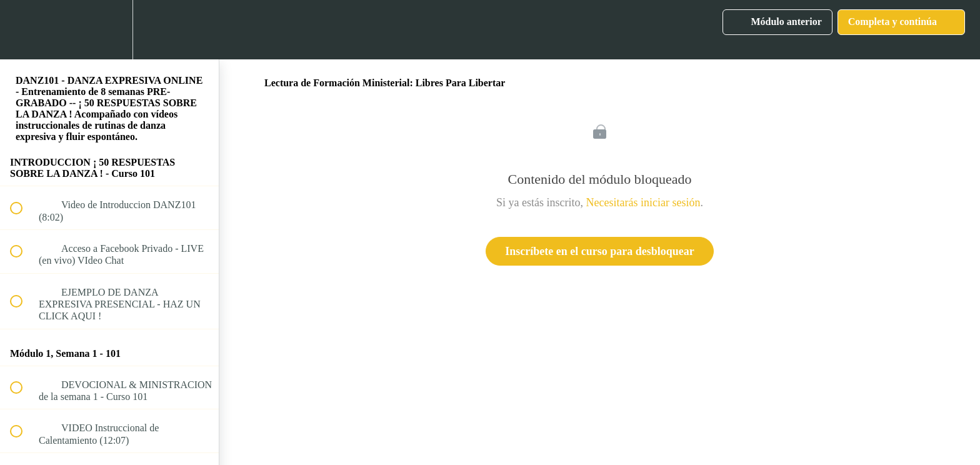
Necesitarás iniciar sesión (643, 202)
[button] (23, 30)
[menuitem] (109, 30)
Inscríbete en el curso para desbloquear (599, 251)
